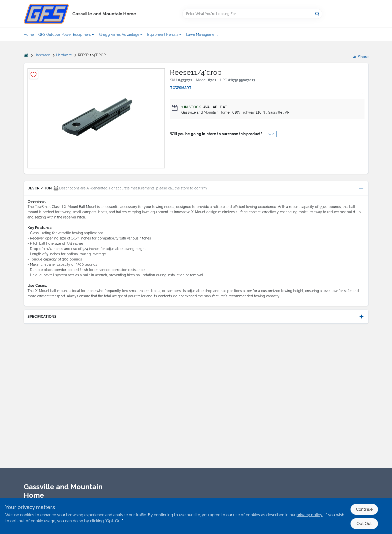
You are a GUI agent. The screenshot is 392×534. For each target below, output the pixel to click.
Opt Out (364, 524)
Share (361, 57)
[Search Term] (252, 14)
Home (29, 35)
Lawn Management (202, 35)
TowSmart (181, 88)
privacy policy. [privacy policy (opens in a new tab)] (310, 515)
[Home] (26, 55)
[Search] (318, 13)
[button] (196, 188)
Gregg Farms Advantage (119, 35)
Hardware (42, 55)
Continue (364, 509)
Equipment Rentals (163, 35)
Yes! (271, 134)
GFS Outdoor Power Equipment (64, 35)
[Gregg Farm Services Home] (46, 14)
